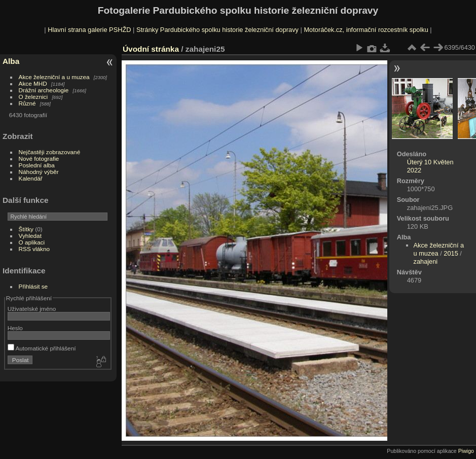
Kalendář (31, 178)
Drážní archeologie (44, 90)
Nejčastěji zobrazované (50, 152)
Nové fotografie (39, 158)
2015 (451, 253)
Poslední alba (37, 165)
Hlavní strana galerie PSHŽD (89, 30)
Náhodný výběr (39, 172)
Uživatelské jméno (32, 309)
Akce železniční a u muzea (54, 77)
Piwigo (466, 451)
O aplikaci (32, 242)
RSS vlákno (34, 249)
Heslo (15, 328)
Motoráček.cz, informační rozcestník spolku (366, 30)
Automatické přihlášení (42, 348)
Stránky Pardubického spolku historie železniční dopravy (217, 30)
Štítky (26, 229)
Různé (27, 103)
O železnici (33, 97)
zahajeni (426, 261)
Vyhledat (30, 236)
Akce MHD (33, 83)
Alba (11, 61)
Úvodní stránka (151, 49)
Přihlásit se (33, 286)
